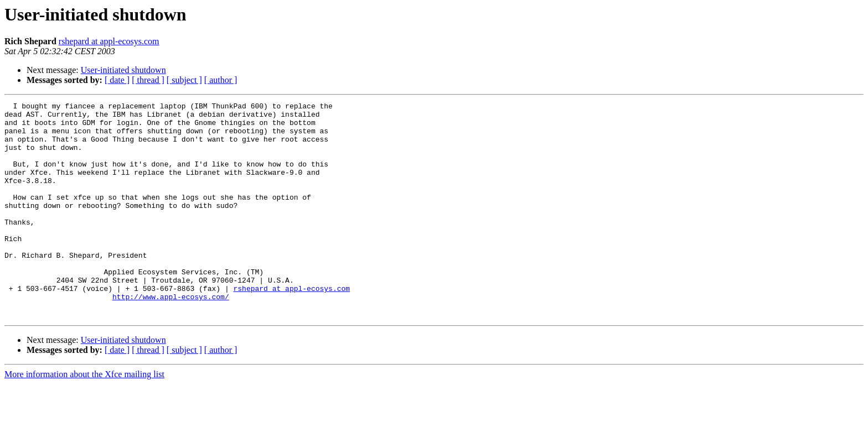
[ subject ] (184, 80)
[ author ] (221, 80)
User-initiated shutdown (123, 70)
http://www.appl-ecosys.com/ (171, 336)
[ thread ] (148, 80)
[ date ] (117, 80)
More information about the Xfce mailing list (84, 417)
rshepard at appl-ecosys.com (109, 41)
